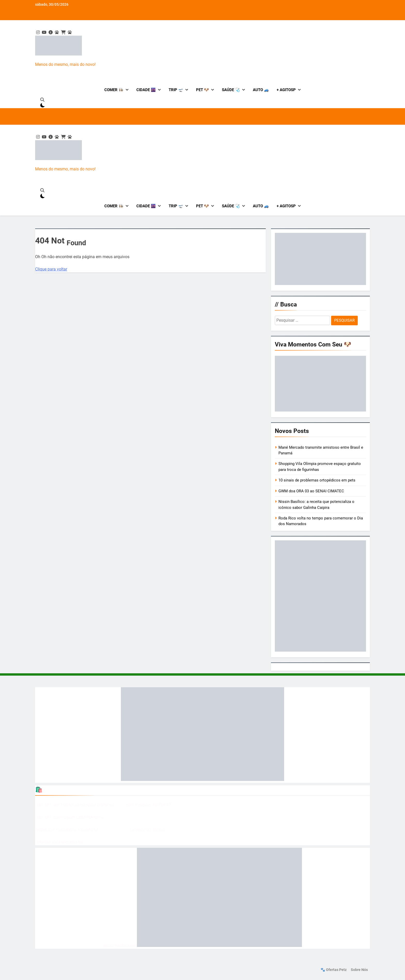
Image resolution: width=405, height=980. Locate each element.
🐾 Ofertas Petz (334, 970)
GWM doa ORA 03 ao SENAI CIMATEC (311, 491)
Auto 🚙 (261, 90)
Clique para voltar (51, 269)
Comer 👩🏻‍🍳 (114, 90)
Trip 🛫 (176, 90)
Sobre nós (359, 970)
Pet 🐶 (202, 90)
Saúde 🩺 (231, 90)
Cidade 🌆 (146, 90)
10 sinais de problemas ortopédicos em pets (317, 480)
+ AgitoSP (286, 90)
